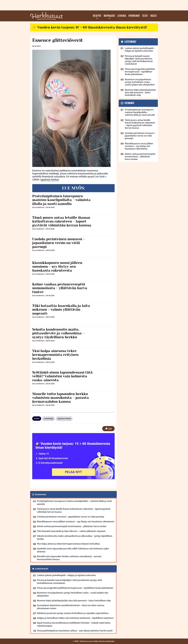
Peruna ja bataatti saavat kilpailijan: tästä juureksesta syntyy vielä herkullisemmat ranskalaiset (69, 582)
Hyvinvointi (134, 16)
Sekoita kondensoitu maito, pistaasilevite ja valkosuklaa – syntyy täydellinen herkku (58, 333)
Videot (153, 16)
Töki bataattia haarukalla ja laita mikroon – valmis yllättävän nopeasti (61, 310)
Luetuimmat (42, 569)
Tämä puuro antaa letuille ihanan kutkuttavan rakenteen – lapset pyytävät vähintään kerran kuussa (62, 221)
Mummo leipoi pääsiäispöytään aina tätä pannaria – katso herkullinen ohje (74, 601)
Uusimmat (41, 494)
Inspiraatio (109, 16)
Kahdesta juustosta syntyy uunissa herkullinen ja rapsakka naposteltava (73, 613)
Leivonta (122, 16)
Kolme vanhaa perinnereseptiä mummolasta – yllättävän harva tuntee (60, 288)
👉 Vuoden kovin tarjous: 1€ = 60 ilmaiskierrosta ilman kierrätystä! (90, 27)
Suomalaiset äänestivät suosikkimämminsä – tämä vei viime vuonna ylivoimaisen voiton (71, 607)
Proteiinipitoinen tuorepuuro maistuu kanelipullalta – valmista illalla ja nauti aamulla (61, 200)
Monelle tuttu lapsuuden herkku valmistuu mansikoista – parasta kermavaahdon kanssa (61, 398)
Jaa (108, 429)
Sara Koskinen (38, 207)
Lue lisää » (101, 176)
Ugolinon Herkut (50, 179)
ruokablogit (49, 418)
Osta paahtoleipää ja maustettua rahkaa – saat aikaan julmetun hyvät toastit (75, 631)
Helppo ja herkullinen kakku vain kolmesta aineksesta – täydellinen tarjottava (75, 618)
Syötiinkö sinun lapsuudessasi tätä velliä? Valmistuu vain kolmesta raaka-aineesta (62, 376)
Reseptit (97, 16)
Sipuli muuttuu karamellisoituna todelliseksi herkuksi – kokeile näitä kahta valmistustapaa (74, 624)
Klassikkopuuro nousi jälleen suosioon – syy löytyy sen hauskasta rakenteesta (57, 267)
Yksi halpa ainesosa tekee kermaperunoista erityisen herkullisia (55, 355)
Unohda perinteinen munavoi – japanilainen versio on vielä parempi (59, 243)
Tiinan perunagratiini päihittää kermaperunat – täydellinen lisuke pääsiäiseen (75, 588)
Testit (145, 16)
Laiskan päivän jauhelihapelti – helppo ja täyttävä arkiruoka (66, 575)
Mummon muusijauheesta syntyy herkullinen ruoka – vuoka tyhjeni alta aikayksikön (73, 594)
